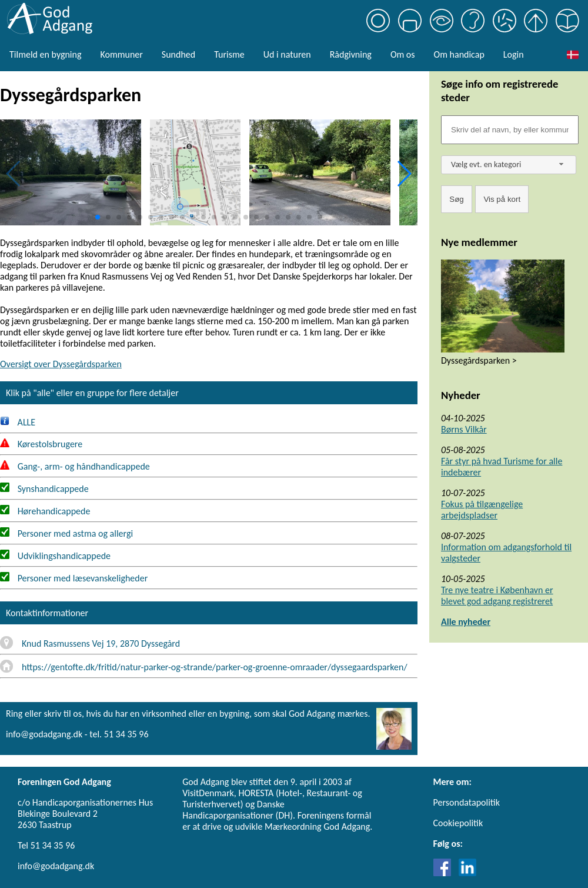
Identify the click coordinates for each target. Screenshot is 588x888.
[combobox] (509, 165)
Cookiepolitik (458, 823)
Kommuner (121, 54)
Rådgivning (351, 54)
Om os (403, 54)
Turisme (229, 54)
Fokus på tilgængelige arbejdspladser (482, 510)
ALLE (18, 422)
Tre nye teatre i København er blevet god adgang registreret (497, 596)
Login (514, 54)
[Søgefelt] (510, 130)
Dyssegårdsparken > (479, 360)
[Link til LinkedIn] (467, 873)
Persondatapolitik (467, 802)
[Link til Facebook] (445, 873)
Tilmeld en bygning (45, 54)
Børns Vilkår (464, 429)
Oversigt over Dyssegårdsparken (61, 364)
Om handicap (459, 54)
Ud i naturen (287, 54)
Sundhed (178, 54)
